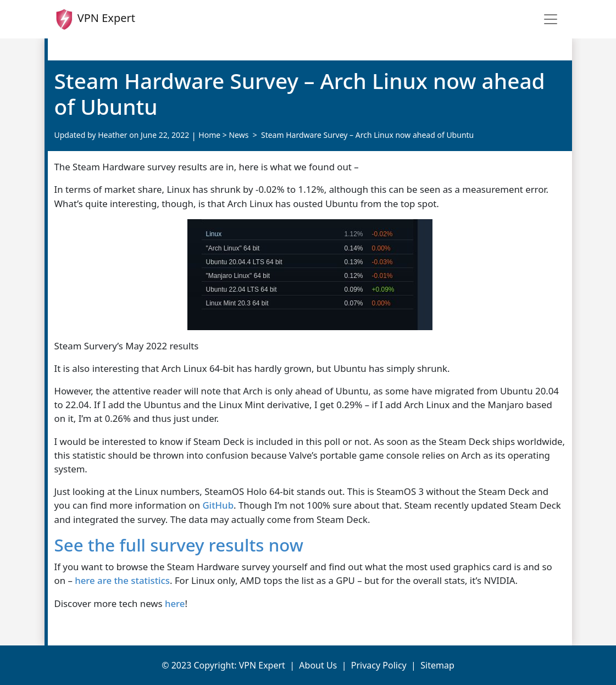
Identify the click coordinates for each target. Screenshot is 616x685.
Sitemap (437, 665)
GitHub (218, 505)
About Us (318, 665)
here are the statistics (122, 580)
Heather (113, 135)
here (174, 603)
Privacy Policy (379, 665)
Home (209, 135)
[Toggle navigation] (551, 19)
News (238, 135)
